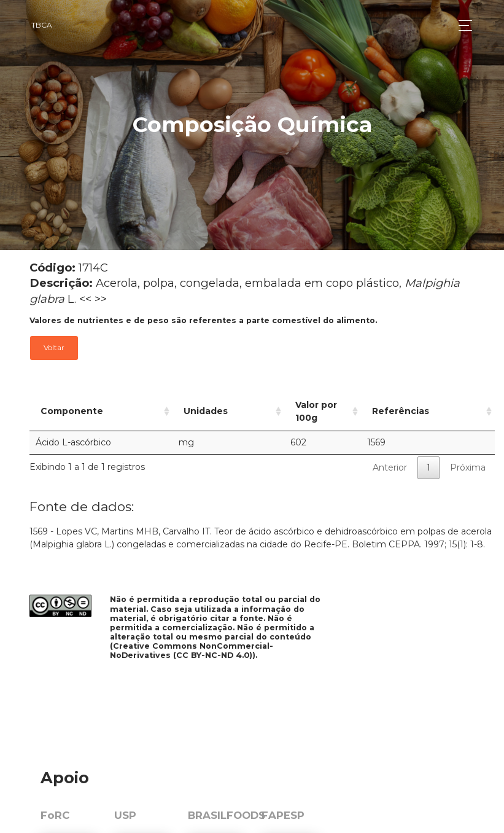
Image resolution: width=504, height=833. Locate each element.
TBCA (42, 25)
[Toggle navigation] (462, 25)
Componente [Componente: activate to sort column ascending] (72, 405)
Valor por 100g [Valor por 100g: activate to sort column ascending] (297, 405)
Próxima (468, 455)
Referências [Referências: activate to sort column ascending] (420, 405)
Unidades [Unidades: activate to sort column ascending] (190, 405)
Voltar (54, 347)
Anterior (390, 455)
